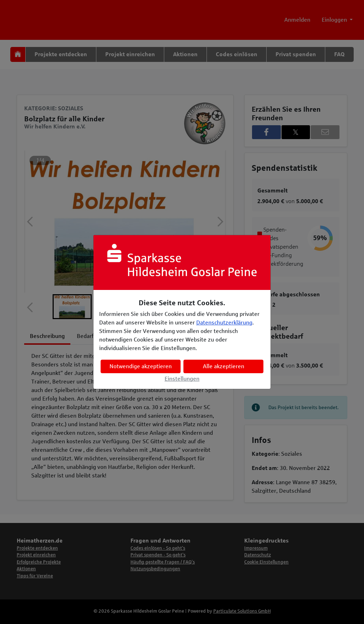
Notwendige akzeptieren (141, 366)
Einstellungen (182, 379)
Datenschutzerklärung (224, 322)
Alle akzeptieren (224, 366)
